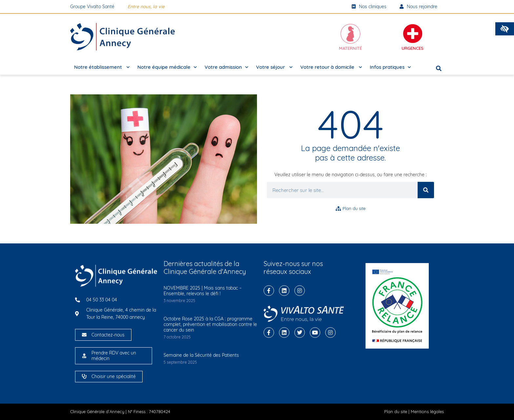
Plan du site (396, 411)
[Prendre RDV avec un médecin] (84, 356)
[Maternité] (350, 34)
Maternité (350, 48)
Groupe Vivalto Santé (92, 7)
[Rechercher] (426, 190)
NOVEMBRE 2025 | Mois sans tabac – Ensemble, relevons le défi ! (203, 291)
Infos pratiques (390, 67)
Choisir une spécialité (114, 376)
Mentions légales (427, 411)
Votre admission (226, 67)
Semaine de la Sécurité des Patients (201, 355)
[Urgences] (413, 34)
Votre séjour (274, 67)
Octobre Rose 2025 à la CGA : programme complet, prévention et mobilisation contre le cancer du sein (210, 324)
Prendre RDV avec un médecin (114, 356)
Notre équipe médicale (167, 67)
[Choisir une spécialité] (84, 376)
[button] (505, 29)
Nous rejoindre (418, 7)
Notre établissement (102, 67)
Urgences (413, 48)
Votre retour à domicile (331, 67)
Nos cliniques (369, 7)
